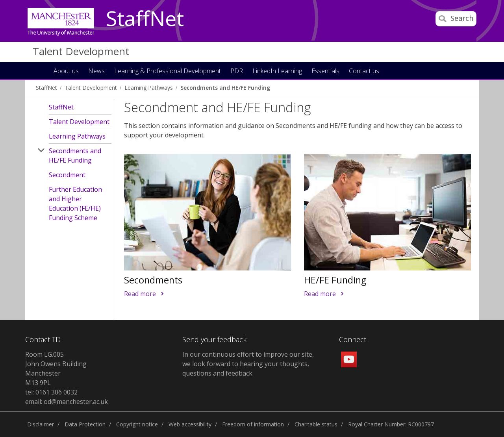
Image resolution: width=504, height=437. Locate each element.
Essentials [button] (325, 71)
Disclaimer (41, 424)
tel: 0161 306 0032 (51, 392)
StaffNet (145, 19)
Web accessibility (190, 424)
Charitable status (316, 424)
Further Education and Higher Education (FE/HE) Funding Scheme (75, 204)
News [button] (96, 71)
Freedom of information (253, 424)
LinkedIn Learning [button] (277, 71)
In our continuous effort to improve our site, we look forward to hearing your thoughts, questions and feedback (248, 364)
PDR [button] (237, 71)
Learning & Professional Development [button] (168, 71)
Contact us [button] (364, 71)
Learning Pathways (149, 88)
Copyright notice (137, 424)
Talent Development (81, 51)
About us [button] (66, 71)
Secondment (67, 175)
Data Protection (85, 424)
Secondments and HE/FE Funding (225, 88)
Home (41, 70)
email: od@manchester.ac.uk (67, 402)
